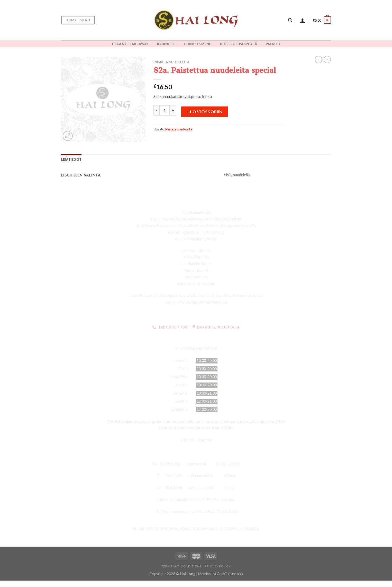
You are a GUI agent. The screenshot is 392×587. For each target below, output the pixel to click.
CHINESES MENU (198, 44)
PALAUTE (273, 44)
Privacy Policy (218, 566)
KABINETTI (166, 44)
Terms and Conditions (181, 566)
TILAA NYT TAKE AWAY (130, 44)
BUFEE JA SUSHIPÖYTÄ (239, 44)
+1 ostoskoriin (205, 112)
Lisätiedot (71, 159)
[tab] (71, 159)
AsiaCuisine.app (230, 574)
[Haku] (290, 20)
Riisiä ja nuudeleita (171, 62)
